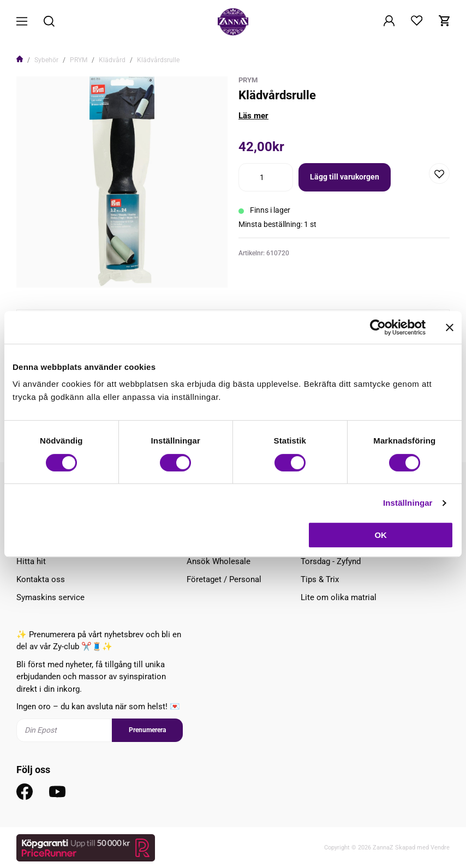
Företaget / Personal (224, 579)
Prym (248, 80)
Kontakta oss (41, 579)
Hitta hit (31, 561)
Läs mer (253, 116)
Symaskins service (50, 597)
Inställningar (408, 503)
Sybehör (46, 60)
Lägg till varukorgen (345, 177)
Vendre (440, 848)
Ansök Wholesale (219, 561)
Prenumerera (147, 730)
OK (381, 535)
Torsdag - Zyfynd (331, 561)
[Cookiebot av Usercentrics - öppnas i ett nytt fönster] (378, 327)
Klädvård (112, 60)
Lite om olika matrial (339, 597)
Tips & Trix (320, 579)
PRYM (79, 60)
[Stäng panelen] (450, 327)
